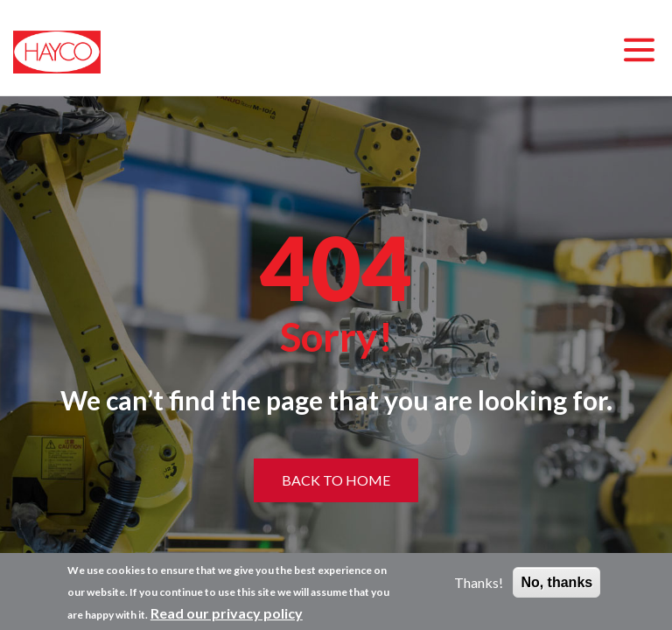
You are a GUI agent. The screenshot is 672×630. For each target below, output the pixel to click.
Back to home (336, 480)
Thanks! (479, 582)
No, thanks (556, 582)
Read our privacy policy (227, 613)
